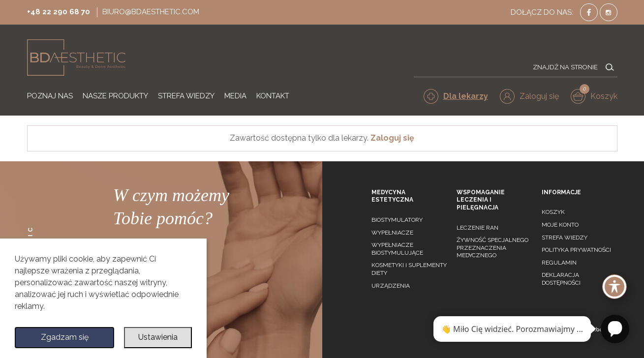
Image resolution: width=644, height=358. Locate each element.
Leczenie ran (477, 228)
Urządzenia (391, 286)
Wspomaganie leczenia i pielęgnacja (481, 200)
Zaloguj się (392, 138)
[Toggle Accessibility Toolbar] (614, 287)
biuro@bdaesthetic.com (151, 12)
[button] (529, 96)
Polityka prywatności (576, 250)
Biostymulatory (397, 220)
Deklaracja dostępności (561, 279)
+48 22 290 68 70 (59, 12)
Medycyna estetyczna (392, 196)
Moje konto (560, 225)
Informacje (561, 192)
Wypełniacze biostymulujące (397, 249)
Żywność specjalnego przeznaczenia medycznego (492, 248)
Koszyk (553, 212)
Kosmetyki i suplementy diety (409, 269)
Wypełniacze (392, 233)
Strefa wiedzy (565, 238)
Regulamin (559, 263)
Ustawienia (158, 338)
